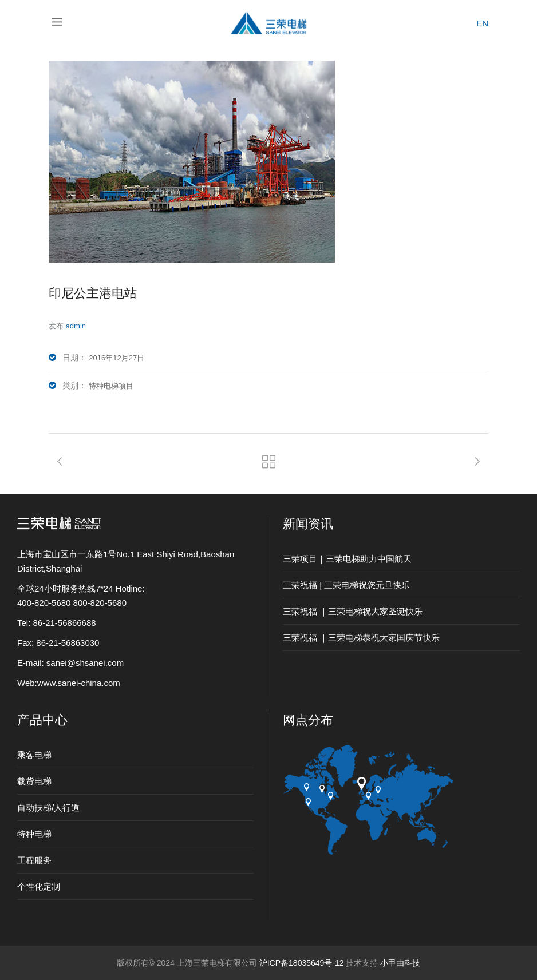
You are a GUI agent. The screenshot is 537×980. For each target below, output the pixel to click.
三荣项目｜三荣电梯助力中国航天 (347, 559)
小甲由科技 (400, 963)
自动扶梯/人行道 (48, 808)
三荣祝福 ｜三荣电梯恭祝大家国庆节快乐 (361, 638)
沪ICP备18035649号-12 (302, 963)
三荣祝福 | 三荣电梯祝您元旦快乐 (346, 585)
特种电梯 (34, 834)
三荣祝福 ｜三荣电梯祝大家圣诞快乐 (353, 611)
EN (482, 23)
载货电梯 (34, 781)
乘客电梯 (34, 755)
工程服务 (34, 860)
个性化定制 (39, 886)
